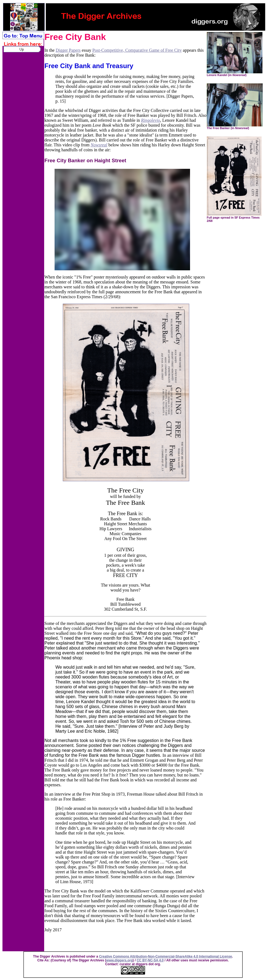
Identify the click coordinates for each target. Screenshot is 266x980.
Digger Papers (68, 50)
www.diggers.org (119, 960)
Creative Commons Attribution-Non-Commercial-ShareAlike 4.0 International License (165, 956)
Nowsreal (99, 145)
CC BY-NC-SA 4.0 (150, 960)
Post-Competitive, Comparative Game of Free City (137, 50)
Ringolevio (150, 120)
